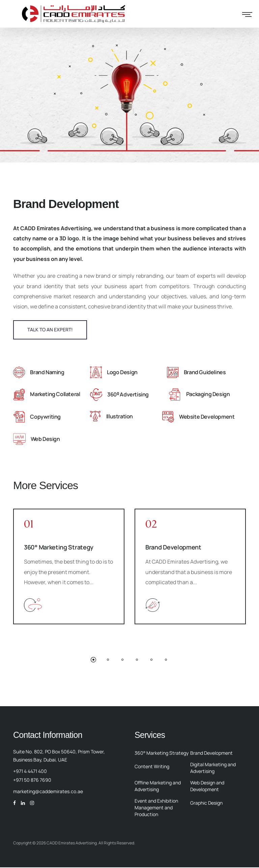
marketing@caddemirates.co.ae (48, 792)
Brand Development (173, 548)
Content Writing (152, 767)
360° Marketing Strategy (59, 548)
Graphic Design (206, 803)
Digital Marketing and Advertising (213, 768)
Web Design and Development (207, 787)
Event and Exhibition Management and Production (156, 808)
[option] (69, 567)
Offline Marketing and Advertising (158, 787)
